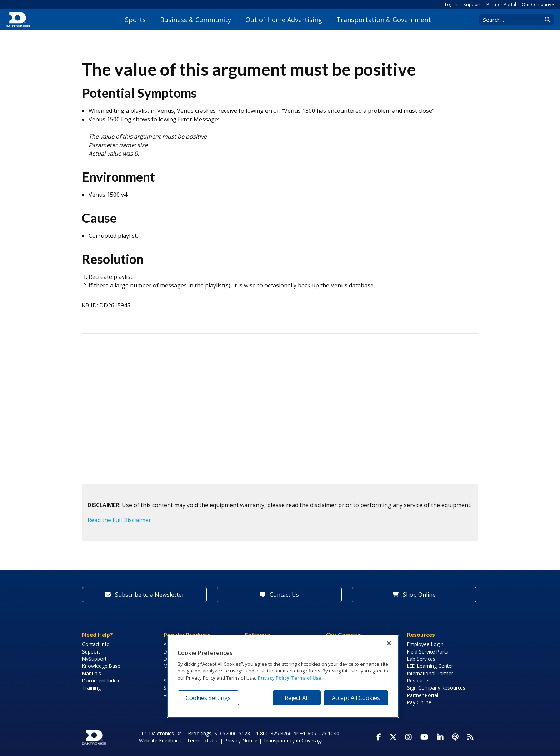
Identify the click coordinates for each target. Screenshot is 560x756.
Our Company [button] (536, 4)
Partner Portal (501, 4)
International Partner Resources (430, 677)
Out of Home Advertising (284, 20)
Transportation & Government (384, 20)
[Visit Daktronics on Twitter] (393, 737)
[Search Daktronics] (514, 20)
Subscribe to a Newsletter (145, 595)
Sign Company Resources (436, 688)
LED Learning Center (430, 666)
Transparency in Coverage (293, 740)
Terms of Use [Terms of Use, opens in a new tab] (306, 678)
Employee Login (425, 644)
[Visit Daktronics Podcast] (455, 737)
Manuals (92, 673)
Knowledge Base (101, 666)
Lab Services (421, 659)
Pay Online (419, 702)
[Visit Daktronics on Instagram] (409, 737)
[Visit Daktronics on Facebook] (379, 737)
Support (472, 4)
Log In (451, 4)
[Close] (389, 643)
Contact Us (279, 595)
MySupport (94, 659)
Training (91, 688)
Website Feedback (160, 740)
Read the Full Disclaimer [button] (119, 520)
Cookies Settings (208, 698)
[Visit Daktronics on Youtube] (424, 737)
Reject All (297, 698)
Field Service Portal (428, 652)
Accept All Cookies (356, 698)
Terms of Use (203, 740)
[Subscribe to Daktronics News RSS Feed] (470, 737)
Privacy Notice (241, 740)
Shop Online (414, 595)
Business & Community (196, 20)
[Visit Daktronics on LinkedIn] (440, 737)
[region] (283, 676)
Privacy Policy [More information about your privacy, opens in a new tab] (274, 678)
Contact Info (96, 644)
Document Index (101, 680)
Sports (135, 20)
